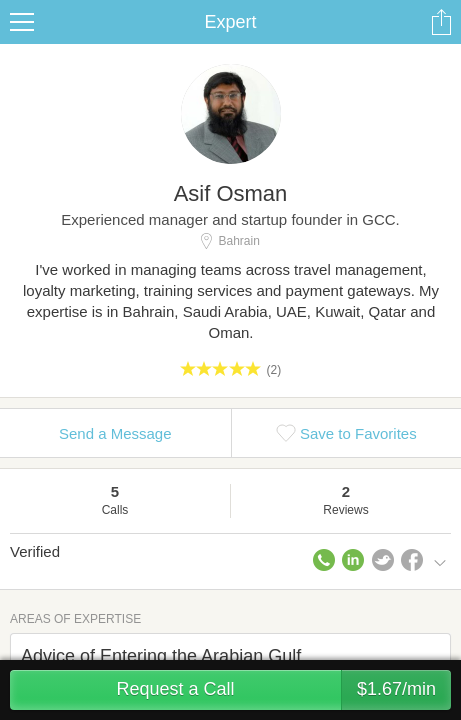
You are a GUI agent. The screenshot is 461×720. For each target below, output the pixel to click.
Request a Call (283, 690)
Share (441, 22)
